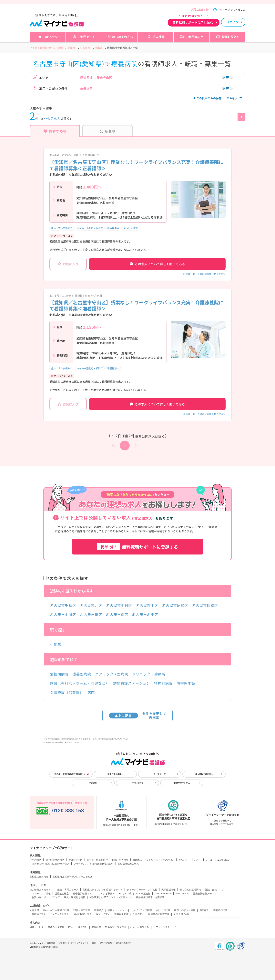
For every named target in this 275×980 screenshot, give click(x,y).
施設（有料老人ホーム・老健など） (80, 683)
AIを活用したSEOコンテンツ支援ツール (111, 897)
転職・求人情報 (120, 860)
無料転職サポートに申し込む (193, 22)
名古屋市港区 (91, 615)
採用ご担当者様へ (201, 10)
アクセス (63, 943)
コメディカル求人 (59, 914)
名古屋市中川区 (63, 615)
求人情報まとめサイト (41, 890)
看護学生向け (76, 860)
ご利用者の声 (194, 37)
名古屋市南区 (117, 615)
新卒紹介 (99, 910)
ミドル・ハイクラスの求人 (160, 860)
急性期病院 (59, 674)
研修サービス (37, 927)
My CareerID (182, 894)
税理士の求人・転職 (185, 910)
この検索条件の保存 (208, 98)
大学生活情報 (168, 890)
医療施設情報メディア (205, 894)
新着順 (108, 131)
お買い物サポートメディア (46, 897)
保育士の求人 (103, 914)
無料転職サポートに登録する (137, 547)
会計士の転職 (163, 910)
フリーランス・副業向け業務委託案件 (94, 864)
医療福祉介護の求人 (128, 864)
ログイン (232, 22)
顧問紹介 (204, 910)
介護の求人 (138, 914)
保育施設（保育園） (67, 692)
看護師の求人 (39, 914)
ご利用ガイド (87, 37)
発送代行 (83, 927)
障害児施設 (186, 683)
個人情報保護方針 (124, 943)
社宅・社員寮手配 (140, 927)
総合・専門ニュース (68, 890)
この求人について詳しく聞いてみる (157, 264)
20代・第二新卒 (81, 910)
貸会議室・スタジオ (116, 927)
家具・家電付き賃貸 (75, 897)
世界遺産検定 (62, 894)
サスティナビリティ (79, 943)
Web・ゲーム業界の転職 (56, 910)
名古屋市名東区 (145, 615)
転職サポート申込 (182, 783)
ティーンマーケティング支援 (142, 890)
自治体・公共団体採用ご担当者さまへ (71, 774)
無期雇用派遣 (121, 914)
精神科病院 (163, 683)
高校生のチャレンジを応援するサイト (103, 890)
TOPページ (51, 37)
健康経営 (96, 927)
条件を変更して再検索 (138, 715)
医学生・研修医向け (97, 860)
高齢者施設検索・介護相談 (150, 897)
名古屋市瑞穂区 (205, 605)
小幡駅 (56, 644)
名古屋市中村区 (119, 605)
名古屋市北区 (91, 605)
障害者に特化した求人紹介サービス (51, 864)
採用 (94, 943)
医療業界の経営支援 (159, 914)
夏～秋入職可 (131, 228)
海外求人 (137, 860)
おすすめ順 (55, 131)
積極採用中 (113, 228)
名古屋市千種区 (63, 605)
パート (198, 860)
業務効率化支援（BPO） (61, 927)
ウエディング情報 (41, 894)
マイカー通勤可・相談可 (90, 228)
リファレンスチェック (165, 927)
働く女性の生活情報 (190, 890)
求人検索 (158, 37)
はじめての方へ (122, 37)
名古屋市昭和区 (175, 605)
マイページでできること (231, 10)
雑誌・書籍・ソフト (216, 890)
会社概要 (51, 943)
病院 (91, 692)
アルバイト (184, 860)
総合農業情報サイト (84, 894)
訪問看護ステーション (132, 683)
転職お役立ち (230, 37)
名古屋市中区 (147, 605)
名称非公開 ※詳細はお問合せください (204, 274)
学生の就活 (36, 860)
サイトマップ (160, 774)
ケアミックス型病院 (112, 674)
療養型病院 (82, 674)
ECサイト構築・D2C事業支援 (135, 894)
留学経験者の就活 (55, 860)
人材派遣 (34, 910)
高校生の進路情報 (39, 877)
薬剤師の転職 (220, 910)
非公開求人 (52, 118)
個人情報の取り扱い (204, 774)
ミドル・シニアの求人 (217, 860)
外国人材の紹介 (182, 914)
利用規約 (93, 783)
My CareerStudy (163, 894)
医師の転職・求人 (82, 914)
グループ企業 (106, 943)
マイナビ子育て (107, 894)
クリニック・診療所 (149, 674)
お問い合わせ (137, 783)
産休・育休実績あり (62, 228)
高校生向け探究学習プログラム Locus (72, 877)
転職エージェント (117, 910)
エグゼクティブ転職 (141, 910)
